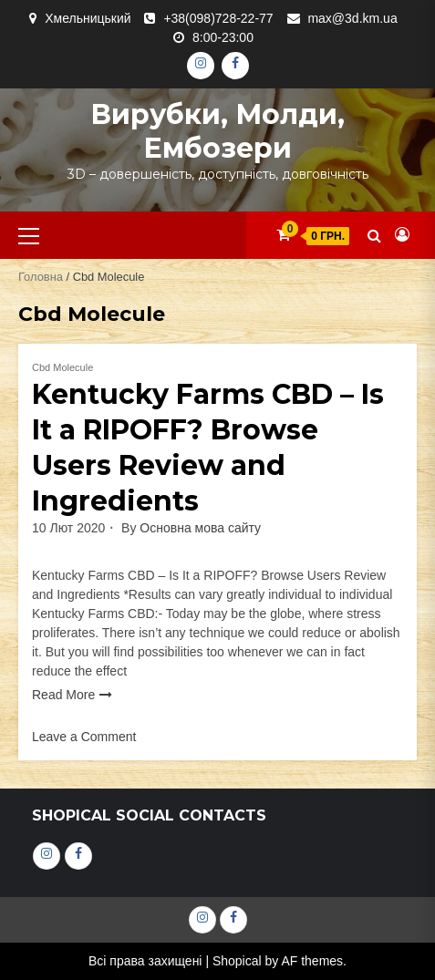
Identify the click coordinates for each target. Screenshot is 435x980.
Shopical (237, 961)
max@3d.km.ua (352, 18)
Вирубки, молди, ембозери (217, 131)
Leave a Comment (84, 737)
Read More (63, 695)
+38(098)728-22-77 (218, 18)
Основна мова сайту (200, 528)
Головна (41, 277)
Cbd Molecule (62, 367)
